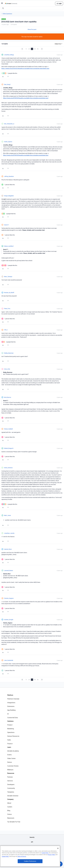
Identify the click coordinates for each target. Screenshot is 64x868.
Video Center (11, 758)
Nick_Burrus (8, 397)
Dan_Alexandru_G (9, 124)
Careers (10, 807)
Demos (10, 762)
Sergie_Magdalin (9, 196)
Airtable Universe (13, 796)
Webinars (10, 770)
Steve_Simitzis (8, 468)
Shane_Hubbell (8, 429)
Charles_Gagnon (9, 598)
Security (32, 837)
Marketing (11, 729)
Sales (9, 740)
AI (8, 714)
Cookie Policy (45, 864)
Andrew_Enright (9, 620)
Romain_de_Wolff (9, 293)
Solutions (10, 721)
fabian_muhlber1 (9, 246)
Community (11, 788)
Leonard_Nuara (9, 570)
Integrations (11, 703)
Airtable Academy (13, 751)
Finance (10, 744)
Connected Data (13, 718)
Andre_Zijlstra (8, 142)
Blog (9, 811)
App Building (11, 710)
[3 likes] (9, 73)
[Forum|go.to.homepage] (11, 3)
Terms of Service (22, 867)
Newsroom (11, 818)
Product (10, 725)
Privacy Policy (52, 865)
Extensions (11, 706)
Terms (32, 856)
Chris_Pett (7, 369)
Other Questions (7, 14)
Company (10, 799)
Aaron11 (7, 225)
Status (9, 814)
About (9, 803)
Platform (10, 695)
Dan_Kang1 (7, 84)
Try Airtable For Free (14, 822)
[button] (2, 4)
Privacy (32, 851)
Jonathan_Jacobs (9, 533)
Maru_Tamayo (8, 277)
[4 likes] (9, 504)
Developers (11, 784)
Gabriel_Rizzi (8, 549)
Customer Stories (13, 766)
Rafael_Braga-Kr (9, 448)
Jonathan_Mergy (9, 55)
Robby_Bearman (9, 353)
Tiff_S (6, 330)
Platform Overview (13, 699)
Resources (11, 773)
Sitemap (32, 847)
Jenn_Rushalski (9, 660)
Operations (11, 732)
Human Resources (13, 736)
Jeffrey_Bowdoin (9, 176)
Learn (9, 747)
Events (9, 755)
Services (10, 781)
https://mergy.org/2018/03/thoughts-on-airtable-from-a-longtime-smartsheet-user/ (25, 68)
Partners (10, 777)
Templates (11, 792)
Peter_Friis (7, 309)
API (32, 842)
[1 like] (8, 185)
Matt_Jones (7, 515)
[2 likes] (9, 214)
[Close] (58, 859)
